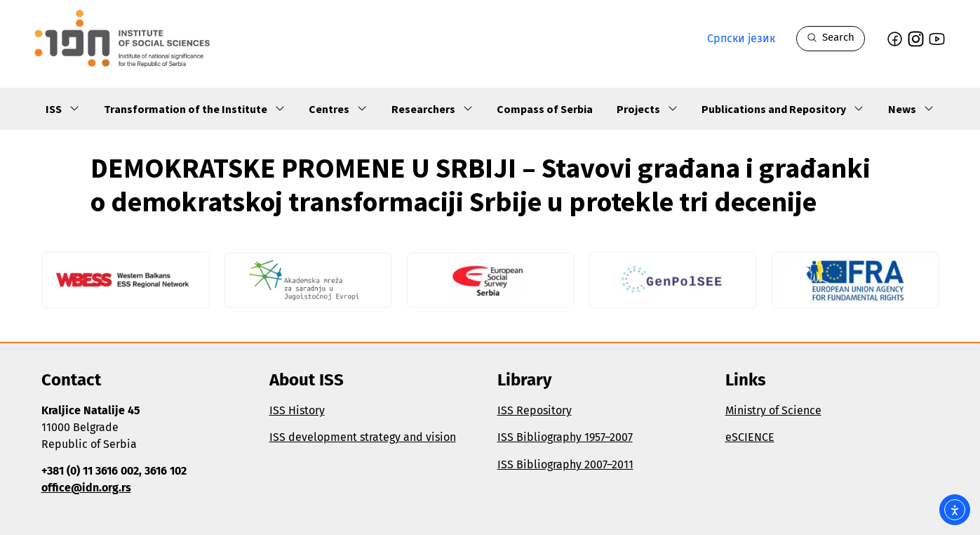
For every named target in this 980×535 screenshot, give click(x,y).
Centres (338, 109)
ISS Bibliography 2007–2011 (565, 464)
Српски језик (741, 38)
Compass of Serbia (545, 109)
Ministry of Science (773, 410)
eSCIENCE (750, 437)
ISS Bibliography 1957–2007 (565, 437)
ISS (63, 109)
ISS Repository (535, 410)
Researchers (432, 109)
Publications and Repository (783, 109)
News (911, 109)
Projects (647, 109)
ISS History (297, 410)
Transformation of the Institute (195, 109)
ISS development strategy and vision (363, 437)
